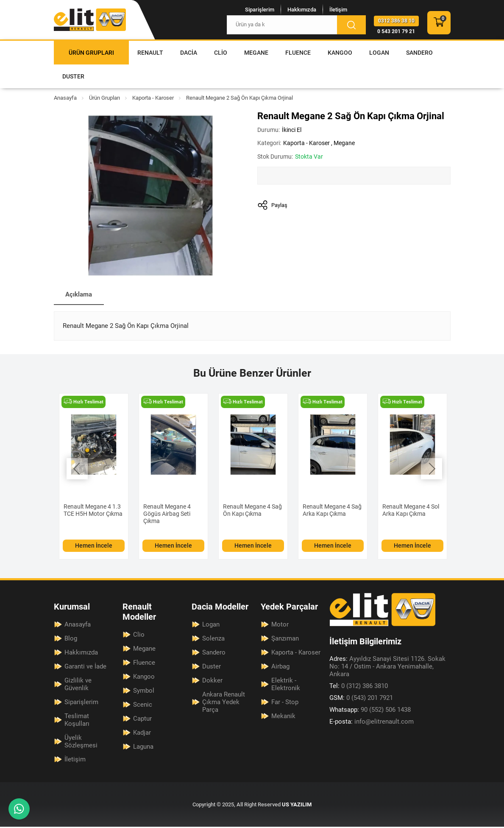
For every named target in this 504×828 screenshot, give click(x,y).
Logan (379, 53)
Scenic (143, 706)
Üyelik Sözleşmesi (81, 743)
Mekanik (283, 717)
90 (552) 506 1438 (370, 711)
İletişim (333, 9)
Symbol (144, 692)
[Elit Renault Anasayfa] (90, 20)
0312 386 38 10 (396, 21)
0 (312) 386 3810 (359, 688)
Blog (71, 640)
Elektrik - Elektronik (286, 685)
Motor (280, 626)
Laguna (143, 748)
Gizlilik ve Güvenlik (78, 685)
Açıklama (81, 295)
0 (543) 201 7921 (361, 699)
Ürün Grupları (91, 53)
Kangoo (340, 53)
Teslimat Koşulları (77, 721)
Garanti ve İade (85, 668)
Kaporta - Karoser (153, 98)
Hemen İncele (94, 547)
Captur (142, 720)
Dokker (212, 682)
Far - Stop (285, 703)
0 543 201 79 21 (396, 32)
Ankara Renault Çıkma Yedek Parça (224, 703)
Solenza (213, 640)
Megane (256, 53)
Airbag (280, 668)
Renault (150, 53)
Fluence (298, 53)
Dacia (189, 53)
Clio (221, 53)
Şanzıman (285, 640)
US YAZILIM (297, 806)
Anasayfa (65, 98)
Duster (73, 76)
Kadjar (142, 734)
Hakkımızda (297, 9)
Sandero (419, 53)
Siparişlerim (255, 9)
